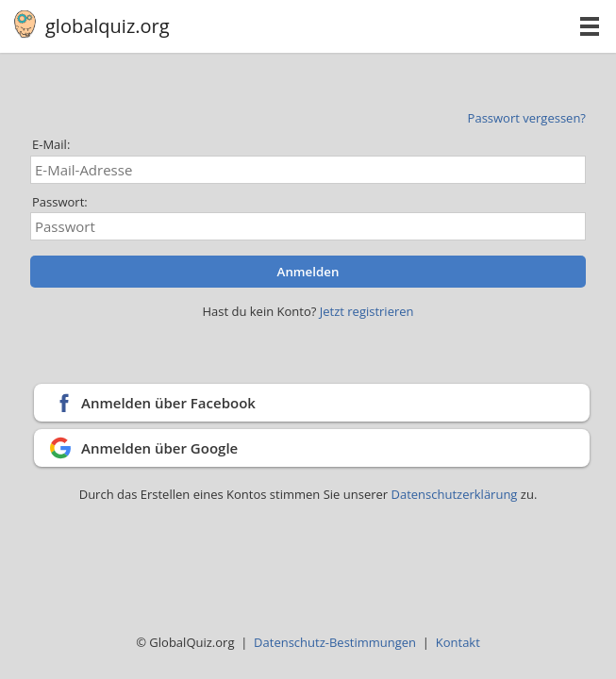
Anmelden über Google (159, 448)
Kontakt (458, 642)
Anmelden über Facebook (168, 403)
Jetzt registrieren (367, 311)
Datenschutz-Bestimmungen (335, 642)
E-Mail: (51, 144)
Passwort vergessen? (527, 118)
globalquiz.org (108, 26)
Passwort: (60, 202)
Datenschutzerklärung (456, 494)
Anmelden (308, 272)
